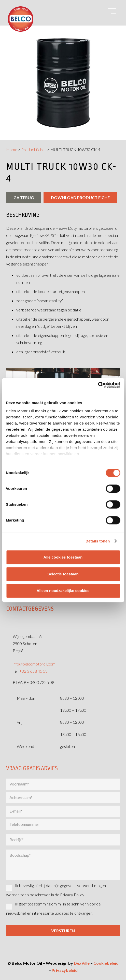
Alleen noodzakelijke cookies (63, 591)
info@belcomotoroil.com (34, 664)
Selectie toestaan (63, 574)
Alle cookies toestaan (63, 557)
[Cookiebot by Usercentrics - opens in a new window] (98, 385)
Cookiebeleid (106, 963)
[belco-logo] (21, 19)
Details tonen (98, 541)
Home (12, 149)
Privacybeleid (65, 970)
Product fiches (34, 149)
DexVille (82, 963)
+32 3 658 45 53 (33, 671)
